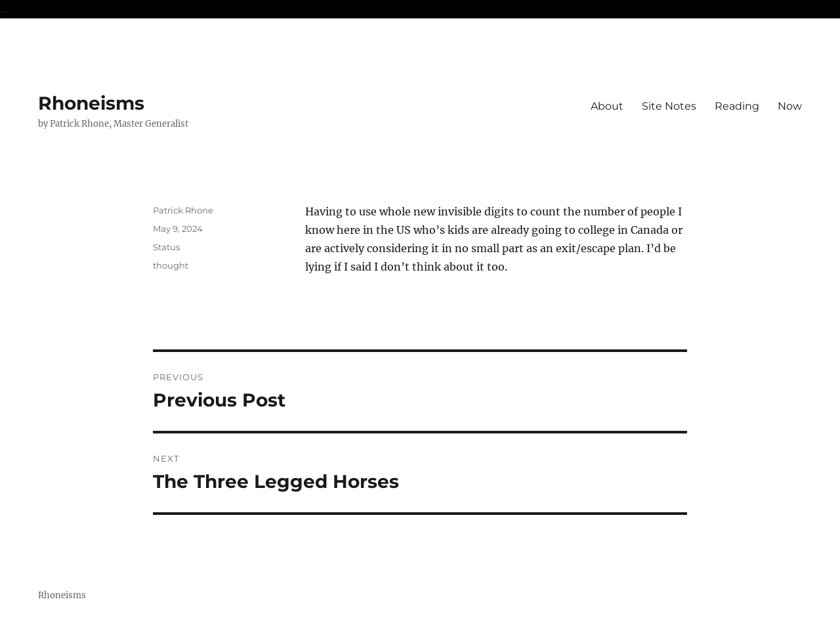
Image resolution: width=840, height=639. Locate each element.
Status (166, 247)
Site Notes (669, 106)
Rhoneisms (91, 103)
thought (171, 265)
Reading (737, 106)
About (607, 106)
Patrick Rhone (183, 210)
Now (790, 106)
